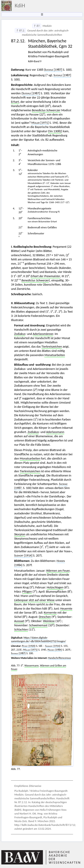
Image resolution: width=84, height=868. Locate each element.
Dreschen (45, 617)
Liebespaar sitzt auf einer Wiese (34, 600)
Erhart (15, 102)
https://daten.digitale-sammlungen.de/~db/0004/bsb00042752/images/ (38, 639)
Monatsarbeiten (55, 355)
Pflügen (27, 592)
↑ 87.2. (20, 30)
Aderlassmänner (43, 334)
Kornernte (50, 613)
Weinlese (49, 621)
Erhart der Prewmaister (45, 276)
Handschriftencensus (60, 658)
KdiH (20, 6)
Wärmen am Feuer (58, 571)
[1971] (40, 123)
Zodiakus (20, 334)
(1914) (53, 646)
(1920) (29, 646)
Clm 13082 (55, 131)
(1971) (30, 650)
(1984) (55, 650)
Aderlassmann (55, 432)
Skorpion (20, 534)
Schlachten (21, 630)
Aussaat (19, 621)
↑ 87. (37, 26)
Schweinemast (38, 625)
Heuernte (66, 609)
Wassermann (32, 666)
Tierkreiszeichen (52, 347)
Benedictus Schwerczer (46, 110)
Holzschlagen (55, 587)
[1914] (23, 556)
